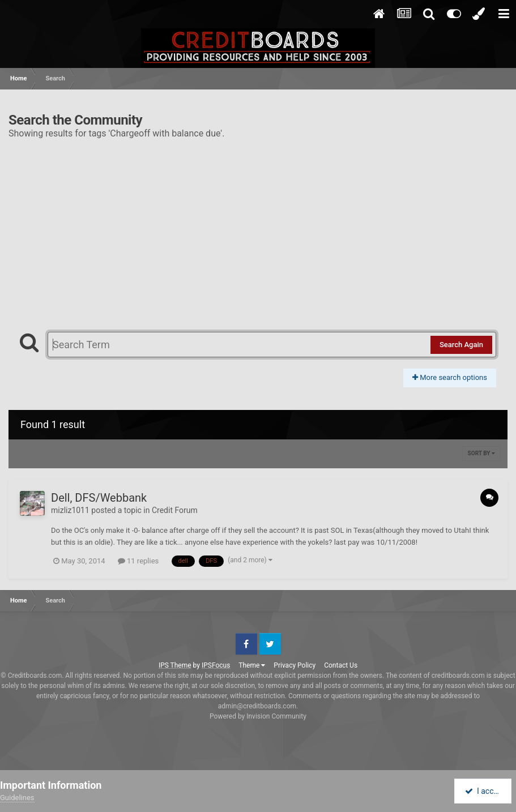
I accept (484, 791)
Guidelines (17, 798)
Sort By (481, 453)
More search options (450, 377)
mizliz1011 (70, 510)
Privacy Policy (295, 665)
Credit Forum (175, 510)
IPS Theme (175, 665)
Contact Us (341, 665)
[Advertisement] (258, 230)
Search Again (461, 345)
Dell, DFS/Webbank (99, 498)
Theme (252, 665)
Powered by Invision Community (258, 716)
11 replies (138, 561)
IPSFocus (216, 665)
